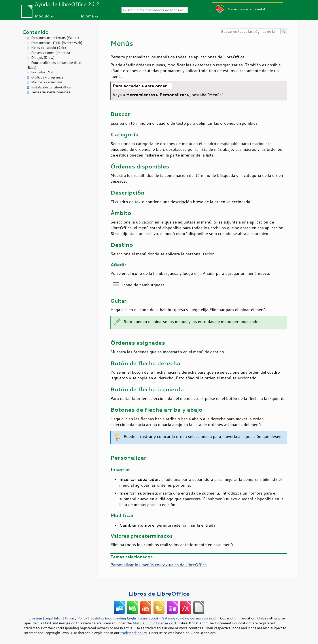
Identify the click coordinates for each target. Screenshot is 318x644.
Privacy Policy (76, 618)
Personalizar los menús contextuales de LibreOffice (159, 565)
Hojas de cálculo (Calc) (49, 48)
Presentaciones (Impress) (51, 53)
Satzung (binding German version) (189, 618)
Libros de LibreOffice (159, 593)
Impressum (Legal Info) (43, 618)
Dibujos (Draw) (43, 58)
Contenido (35, 32)
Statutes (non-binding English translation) (124, 618)
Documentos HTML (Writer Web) (57, 43)
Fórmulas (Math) (44, 72)
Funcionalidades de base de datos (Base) (54, 65)
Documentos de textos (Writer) (55, 38)
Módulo (42, 16)
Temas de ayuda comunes (51, 92)
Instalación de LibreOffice (51, 87)
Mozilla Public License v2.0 (154, 623)
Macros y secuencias (47, 82)
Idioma (87, 16)
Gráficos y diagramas (47, 77)
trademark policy (134, 633)
